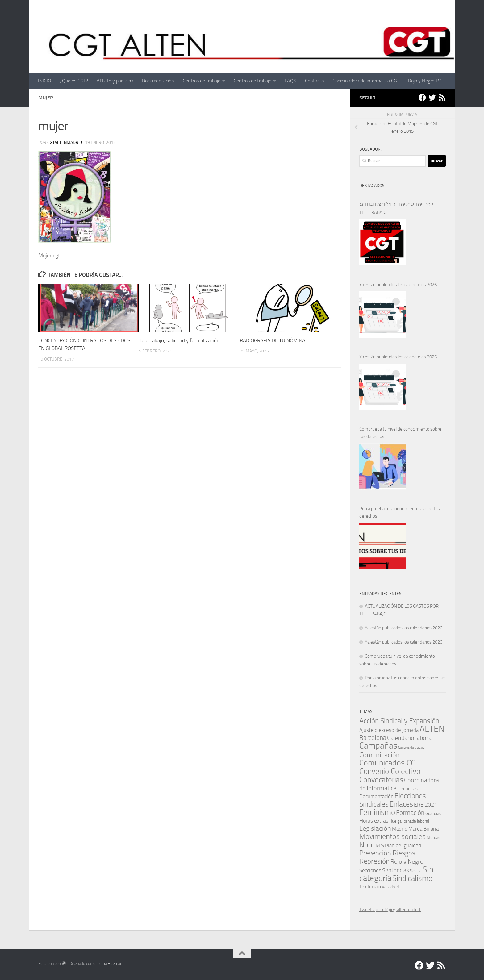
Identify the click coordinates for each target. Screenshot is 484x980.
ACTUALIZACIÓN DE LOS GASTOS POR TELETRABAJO (396, 209)
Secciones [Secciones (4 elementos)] (370, 870)
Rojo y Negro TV (424, 81)
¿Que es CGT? (74, 81)
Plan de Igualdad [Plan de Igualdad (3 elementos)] (403, 846)
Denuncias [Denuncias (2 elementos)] (408, 789)
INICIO (45, 81)
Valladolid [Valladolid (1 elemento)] (390, 887)
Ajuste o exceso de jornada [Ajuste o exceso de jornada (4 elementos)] (389, 730)
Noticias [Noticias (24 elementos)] (372, 845)
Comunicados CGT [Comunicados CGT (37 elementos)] (390, 763)
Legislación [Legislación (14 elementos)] (375, 828)
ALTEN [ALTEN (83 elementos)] (432, 729)
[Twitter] (432, 98)
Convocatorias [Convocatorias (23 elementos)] (381, 780)
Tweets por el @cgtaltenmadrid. (390, 910)
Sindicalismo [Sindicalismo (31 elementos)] (412, 878)
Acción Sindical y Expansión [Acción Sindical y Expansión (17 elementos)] (399, 721)
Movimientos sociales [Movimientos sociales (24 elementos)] (392, 836)
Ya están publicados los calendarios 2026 (398, 285)
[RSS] (442, 98)
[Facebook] (422, 98)
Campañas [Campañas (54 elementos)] (378, 746)
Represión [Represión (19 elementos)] (374, 861)
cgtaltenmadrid (65, 142)
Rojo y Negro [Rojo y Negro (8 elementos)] (407, 862)
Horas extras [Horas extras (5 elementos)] (374, 821)
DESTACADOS (372, 186)
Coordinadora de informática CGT (366, 81)
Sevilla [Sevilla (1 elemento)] (416, 871)
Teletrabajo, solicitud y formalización (179, 340)
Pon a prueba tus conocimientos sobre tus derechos (400, 512)
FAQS (290, 81)
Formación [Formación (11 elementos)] (410, 813)
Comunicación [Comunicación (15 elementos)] (380, 755)
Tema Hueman (110, 963)
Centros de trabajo (202, 81)
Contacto (314, 81)
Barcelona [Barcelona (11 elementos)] (373, 738)
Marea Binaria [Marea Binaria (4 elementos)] (423, 829)
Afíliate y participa (115, 81)
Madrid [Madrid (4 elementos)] (400, 829)
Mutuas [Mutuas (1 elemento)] (434, 837)
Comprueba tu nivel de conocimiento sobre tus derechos (400, 433)
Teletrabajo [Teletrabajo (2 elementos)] (370, 887)
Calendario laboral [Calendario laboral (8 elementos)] (410, 738)
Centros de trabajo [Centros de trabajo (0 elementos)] (411, 747)
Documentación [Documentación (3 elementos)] (376, 797)
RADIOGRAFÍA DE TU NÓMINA (273, 340)
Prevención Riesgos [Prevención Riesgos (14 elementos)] (387, 853)
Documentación (158, 81)
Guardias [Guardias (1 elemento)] (433, 813)
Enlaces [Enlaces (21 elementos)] (401, 804)
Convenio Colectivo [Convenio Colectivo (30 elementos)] (390, 771)
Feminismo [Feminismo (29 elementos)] (377, 812)
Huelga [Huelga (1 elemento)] (395, 821)
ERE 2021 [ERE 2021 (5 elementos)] (426, 805)
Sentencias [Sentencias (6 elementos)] (396, 870)
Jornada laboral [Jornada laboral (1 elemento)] (416, 821)
